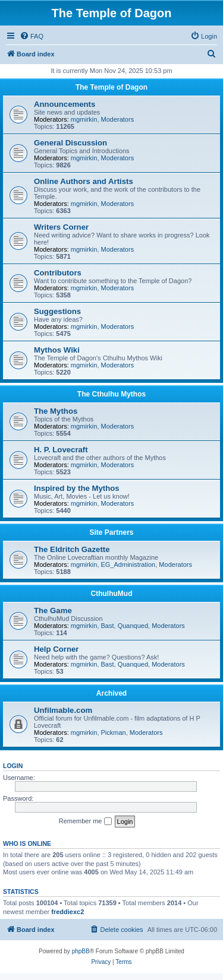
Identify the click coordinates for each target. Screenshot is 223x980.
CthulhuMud (112, 594)
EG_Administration (128, 564)
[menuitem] (32, 36)
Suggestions (57, 311)
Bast (108, 626)
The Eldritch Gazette (72, 549)
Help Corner (56, 649)
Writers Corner (61, 227)
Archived (111, 693)
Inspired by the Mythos (77, 488)
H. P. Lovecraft (61, 450)
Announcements (65, 104)
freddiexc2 (67, 912)
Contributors (58, 273)
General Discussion (70, 143)
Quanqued (133, 626)
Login (13, 766)
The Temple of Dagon (111, 87)
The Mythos (56, 411)
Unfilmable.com (63, 710)
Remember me (85, 822)
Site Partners (111, 532)
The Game (53, 610)
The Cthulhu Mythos (111, 394)
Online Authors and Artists (84, 181)
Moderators (118, 119)
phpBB (81, 951)
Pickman (114, 732)
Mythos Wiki (57, 350)
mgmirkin (84, 119)
